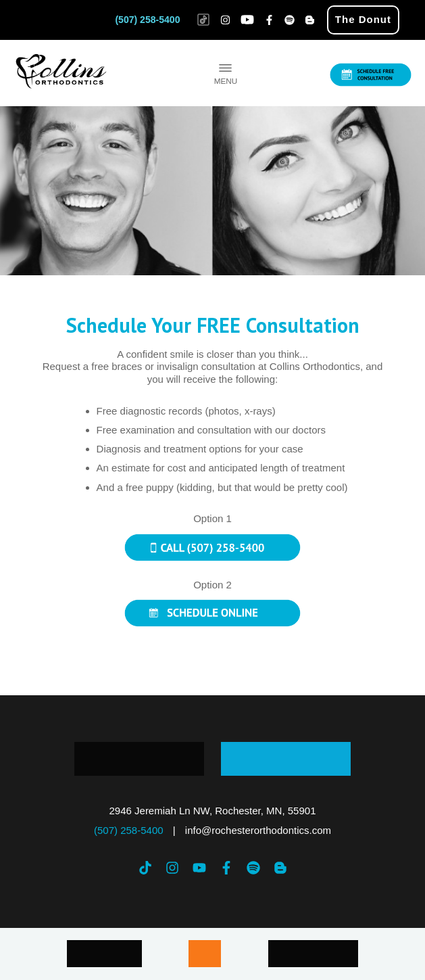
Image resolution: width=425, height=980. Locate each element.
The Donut (363, 19)
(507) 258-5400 (147, 20)
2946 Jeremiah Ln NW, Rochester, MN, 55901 (213, 811)
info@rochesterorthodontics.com (258, 830)
